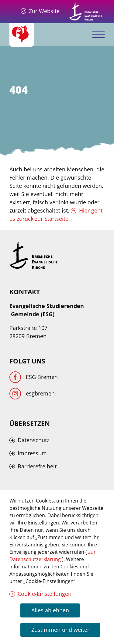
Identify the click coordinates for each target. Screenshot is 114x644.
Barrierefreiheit (37, 466)
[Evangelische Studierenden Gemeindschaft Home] (22, 35)
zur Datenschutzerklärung (53, 556)
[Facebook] (34, 377)
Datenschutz (33, 440)
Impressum (32, 453)
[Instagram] (32, 394)
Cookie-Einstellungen (45, 594)
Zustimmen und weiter (60, 630)
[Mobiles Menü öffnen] (98, 35)
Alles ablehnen (50, 610)
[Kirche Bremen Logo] (34, 256)
